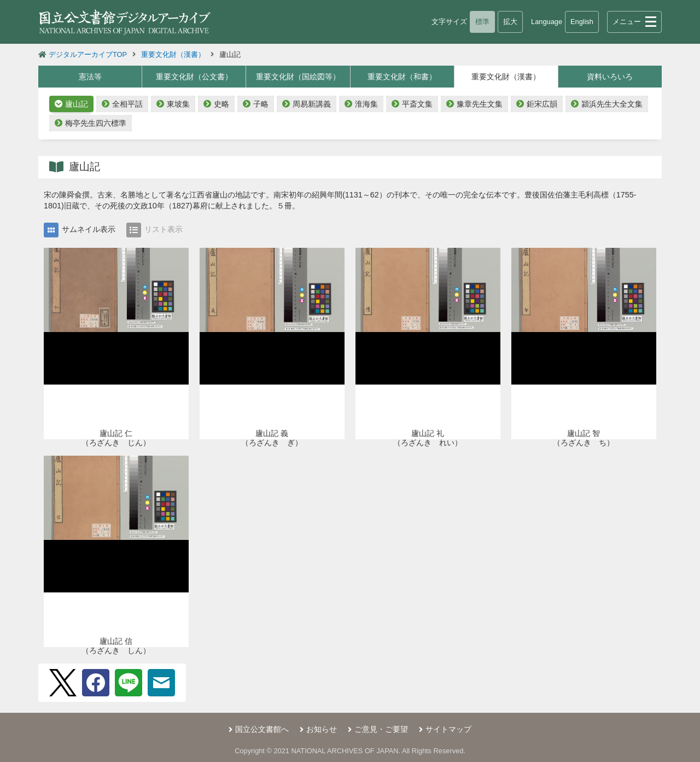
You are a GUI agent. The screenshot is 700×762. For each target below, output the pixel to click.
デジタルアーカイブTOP (88, 54)
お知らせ (322, 729)
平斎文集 (417, 104)
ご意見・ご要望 (381, 729)
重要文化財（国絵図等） (298, 77)
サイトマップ (448, 729)
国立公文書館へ (262, 729)
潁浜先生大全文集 (612, 104)
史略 (221, 104)
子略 (261, 104)
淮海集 (366, 104)
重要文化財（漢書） (173, 54)
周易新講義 (312, 104)
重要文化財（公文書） (194, 77)
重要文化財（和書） (402, 77)
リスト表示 (154, 230)
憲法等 (90, 77)
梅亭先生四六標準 (96, 123)
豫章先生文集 (480, 104)
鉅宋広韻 (542, 104)
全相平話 (127, 104)
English (582, 22)
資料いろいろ (610, 77)
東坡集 (178, 104)
